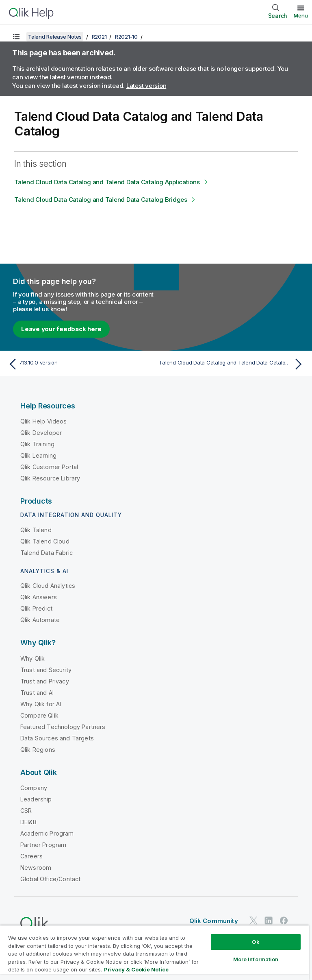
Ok (256, 942)
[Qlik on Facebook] (284, 920)
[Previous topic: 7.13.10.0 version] (80, 364)
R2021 (99, 37)
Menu (301, 15)
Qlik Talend (36, 530)
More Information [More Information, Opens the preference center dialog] (256, 959)
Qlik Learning (38, 455)
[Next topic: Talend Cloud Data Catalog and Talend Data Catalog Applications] (232, 364)
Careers (31, 856)
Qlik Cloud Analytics (48, 586)
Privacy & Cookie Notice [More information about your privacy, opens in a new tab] (136, 969)
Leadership (36, 799)
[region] (154, 953)
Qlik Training (37, 444)
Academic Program (47, 833)
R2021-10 (126, 37)
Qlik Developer (41, 433)
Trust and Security (46, 670)
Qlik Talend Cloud (45, 541)
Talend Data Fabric (47, 553)
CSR (26, 811)
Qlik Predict (36, 608)
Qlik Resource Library (50, 478)
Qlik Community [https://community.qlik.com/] (214, 921)
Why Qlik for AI (41, 704)
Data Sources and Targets (57, 738)
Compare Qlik (39, 715)
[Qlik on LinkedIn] (269, 920)
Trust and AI (37, 693)
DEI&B (28, 822)
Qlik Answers (39, 597)
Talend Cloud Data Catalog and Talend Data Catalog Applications (107, 182)
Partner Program (43, 845)
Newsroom (36, 868)
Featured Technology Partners (63, 727)
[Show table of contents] (16, 37)
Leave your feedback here (61, 329)
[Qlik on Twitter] (253, 920)
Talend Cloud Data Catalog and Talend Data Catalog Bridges (101, 200)
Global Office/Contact (50, 879)
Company (34, 788)
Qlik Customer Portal (49, 467)
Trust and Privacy (45, 681)
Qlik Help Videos (44, 421)
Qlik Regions (38, 750)
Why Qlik (32, 658)
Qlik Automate (40, 620)
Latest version (146, 86)
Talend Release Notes (55, 37)
